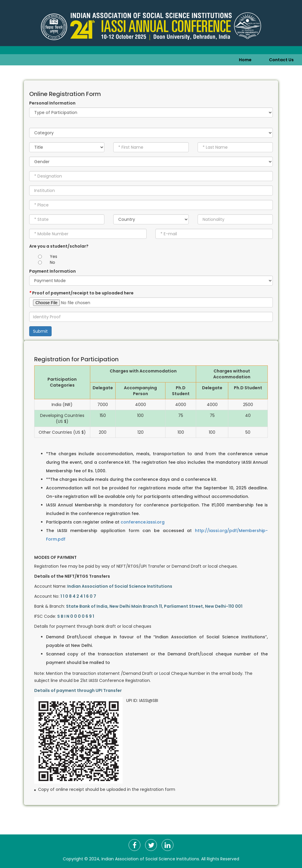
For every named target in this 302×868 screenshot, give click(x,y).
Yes (54, 256)
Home (245, 60)
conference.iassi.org (143, 522)
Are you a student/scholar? (59, 246)
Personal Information (52, 103)
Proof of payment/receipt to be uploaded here (81, 293)
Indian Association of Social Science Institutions (150, 859)
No (52, 262)
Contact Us (281, 60)
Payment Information (52, 271)
